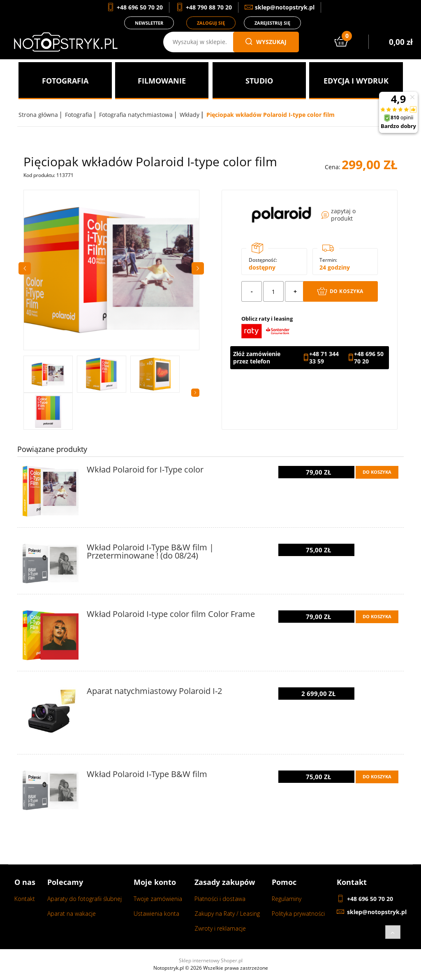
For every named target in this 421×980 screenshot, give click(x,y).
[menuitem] (65, 81)
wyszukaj (266, 42)
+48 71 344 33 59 (324, 358)
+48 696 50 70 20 (369, 358)
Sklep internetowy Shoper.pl (211, 960)
